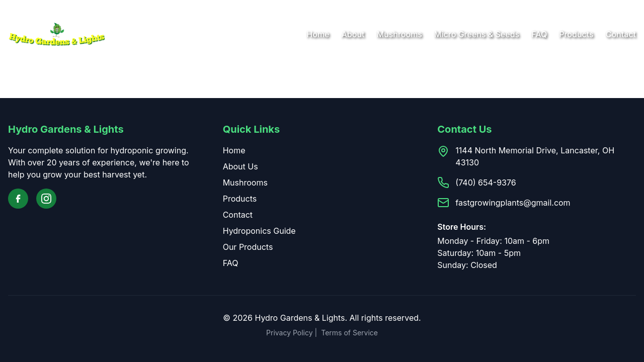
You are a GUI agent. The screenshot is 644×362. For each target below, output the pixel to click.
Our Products (248, 247)
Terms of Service (349, 333)
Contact (621, 34)
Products (576, 34)
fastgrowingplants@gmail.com (513, 203)
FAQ (539, 34)
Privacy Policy (290, 333)
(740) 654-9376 (486, 183)
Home (318, 34)
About (353, 34)
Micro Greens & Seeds (477, 34)
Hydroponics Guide (259, 231)
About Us (240, 166)
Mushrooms (399, 34)
